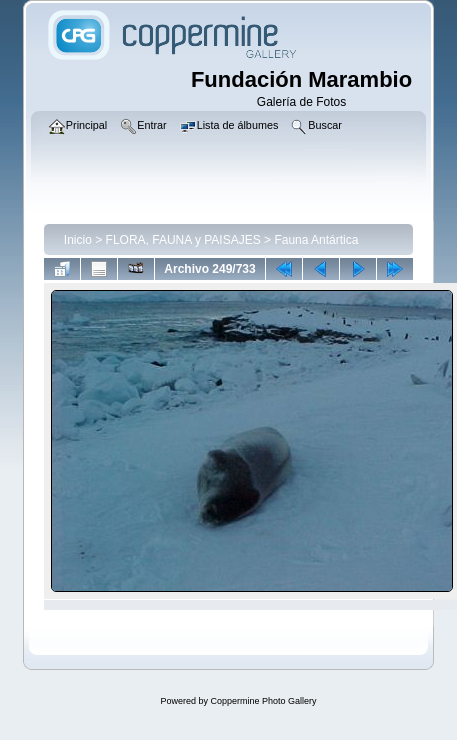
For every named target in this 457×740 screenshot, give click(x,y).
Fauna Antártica (316, 240)
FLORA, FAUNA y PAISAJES (183, 240)
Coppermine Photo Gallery (263, 701)
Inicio (78, 240)
